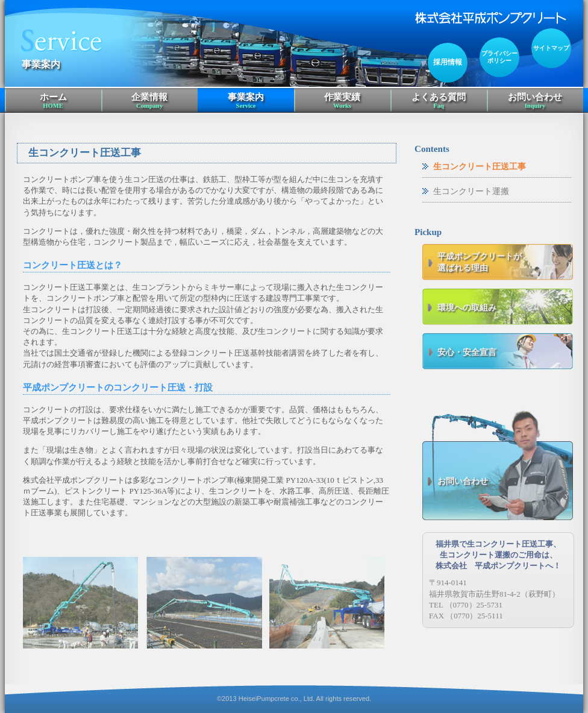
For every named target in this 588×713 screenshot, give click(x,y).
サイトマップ (551, 48)
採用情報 (448, 62)
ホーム (53, 101)
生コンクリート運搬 (471, 191)
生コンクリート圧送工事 (480, 166)
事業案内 (246, 101)
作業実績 (342, 101)
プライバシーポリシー (499, 57)
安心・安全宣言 (467, 352)
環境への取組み (467, 307)
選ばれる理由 (505, 262)
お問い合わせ (535, 101)
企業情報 (149, 101)
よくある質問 (439, 101)
